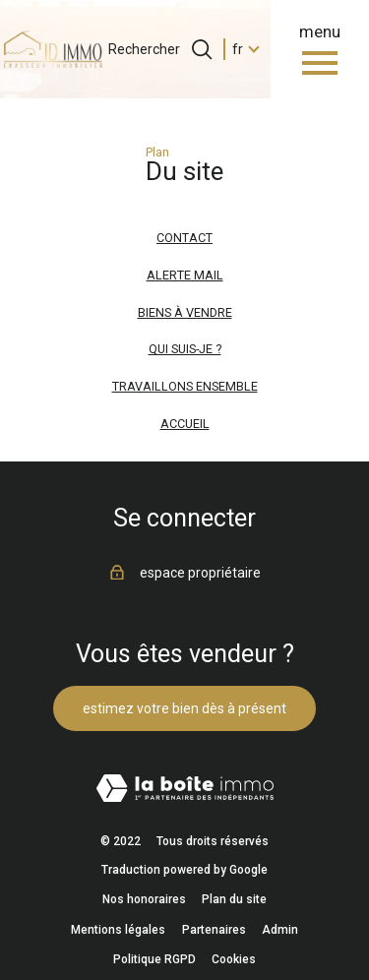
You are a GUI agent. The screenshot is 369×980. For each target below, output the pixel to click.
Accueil (185, 424)
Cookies (234, 959)
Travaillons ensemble (185, 386)
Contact (184, 238)
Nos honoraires (144, 899)
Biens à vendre (185, 312)
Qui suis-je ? (185, 349)
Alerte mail (185, 275)
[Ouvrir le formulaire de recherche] (202, 49)
